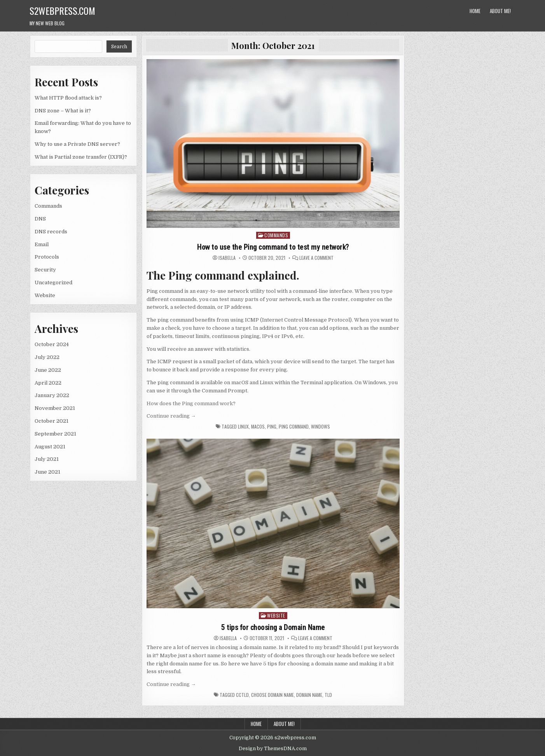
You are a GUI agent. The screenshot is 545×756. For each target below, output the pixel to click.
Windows (321, 427)
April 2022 (48, 383)
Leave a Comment (316, 258)
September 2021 (55, 434)
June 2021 (47, 472)
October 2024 (52, 344)
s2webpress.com (62, 10)
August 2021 (50, 447)
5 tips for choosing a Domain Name (273, 627)
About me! (500, 11)
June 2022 (48, 370)
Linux (243, 427)
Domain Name (309, 695)
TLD (328, 695)
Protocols (47, 257)
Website (45, 295)
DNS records (51, 232)
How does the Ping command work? (191, 403)
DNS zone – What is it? (63, 111)
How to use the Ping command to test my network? (273, 247)
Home (475, 11)
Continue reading (171, 416)
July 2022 (47, 357)
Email (42, 244)
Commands (48, 206)
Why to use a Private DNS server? (77, 144)
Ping (272, 427)
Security (45, 270)
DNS (40, 219)
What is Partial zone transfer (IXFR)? (81, 157)
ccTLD (242, 695)
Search (119, 47)
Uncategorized (53, 283)
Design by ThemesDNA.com (273, 749)
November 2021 (55, 408)
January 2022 (52, 395)
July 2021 (47, 459)
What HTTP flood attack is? (68, 98)
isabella (227, 258)
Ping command (294, 427)
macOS (258, 427)
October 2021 (52, 421)
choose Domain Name (272, 695)
